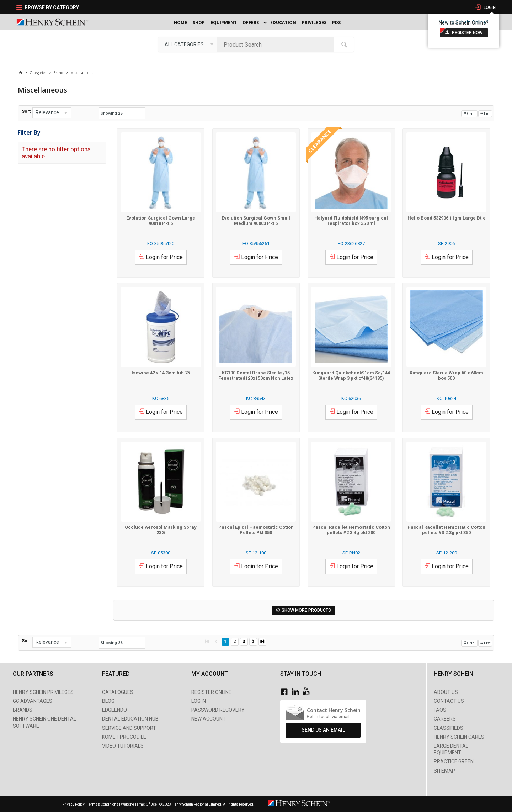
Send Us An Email (323, 730)
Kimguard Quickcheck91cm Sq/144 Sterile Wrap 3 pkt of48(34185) (351, 375)
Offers (251, 23)
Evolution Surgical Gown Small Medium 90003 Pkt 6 (256, 221)
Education (283, 23)
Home (180, 23)
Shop (199, 23)
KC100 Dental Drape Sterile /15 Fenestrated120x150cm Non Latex (256, 375)
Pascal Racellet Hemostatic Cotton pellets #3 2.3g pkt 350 (446, 530)
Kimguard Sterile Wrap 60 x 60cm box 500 (446, 375)
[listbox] (188, 44)
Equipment (224, 23)
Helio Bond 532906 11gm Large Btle (447, 218)
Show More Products (306, 610)
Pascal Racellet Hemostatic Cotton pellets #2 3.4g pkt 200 (351, 530)
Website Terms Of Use (139, 804)
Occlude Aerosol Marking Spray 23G (161, 530)
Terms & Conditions (103, 804)
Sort (26, 111)
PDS (336, 23)
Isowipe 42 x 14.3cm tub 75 (161, 373)
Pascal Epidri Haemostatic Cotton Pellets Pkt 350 (256, 530)
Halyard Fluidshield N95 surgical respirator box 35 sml (351, 221)
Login (489, 7)
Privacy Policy (74, 804)
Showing (111, 113)
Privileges (314, 23)
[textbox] (277, 44)
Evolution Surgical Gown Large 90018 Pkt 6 (161, 221)
